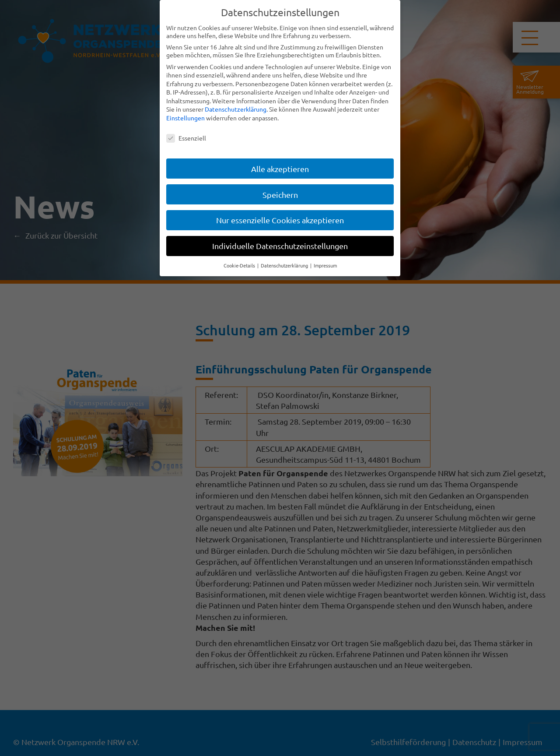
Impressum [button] (325, 265)
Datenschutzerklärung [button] (285, 265)
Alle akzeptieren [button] (280, 169)
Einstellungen (185, 118)
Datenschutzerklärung (236, 109)
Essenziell (186, 138)
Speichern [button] (280, 195)
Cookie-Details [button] (240, 265)
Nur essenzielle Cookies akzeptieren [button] (280, 220)
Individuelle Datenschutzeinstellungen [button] (280, 246)
